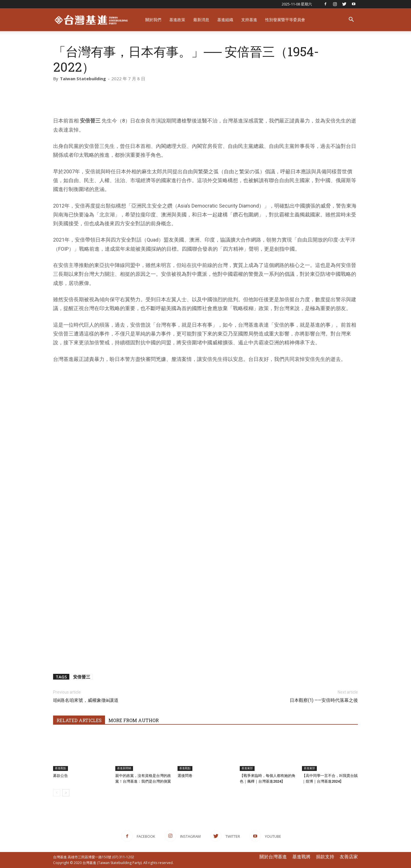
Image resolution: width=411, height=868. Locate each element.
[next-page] (66, 793)
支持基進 (249, 20)
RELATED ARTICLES (79, 720)
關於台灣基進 (273, 857)
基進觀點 (61, 768)
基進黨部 (247, 768)
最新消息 (201, 20)
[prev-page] (57, 793)
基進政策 (177, 20)
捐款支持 (325, 857)
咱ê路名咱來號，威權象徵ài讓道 (86, 700)
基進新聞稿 (124, 768)
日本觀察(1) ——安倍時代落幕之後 (324, 700)
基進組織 (225, 20)
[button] (351, 20)
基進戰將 (301, 857)
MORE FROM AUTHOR (134, 720)
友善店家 (349, 857)
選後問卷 (185, 776)
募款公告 (61, 776)
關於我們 (153, 20)
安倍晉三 (82, 677)
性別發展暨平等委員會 (285, 20)
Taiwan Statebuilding (83, 79)
